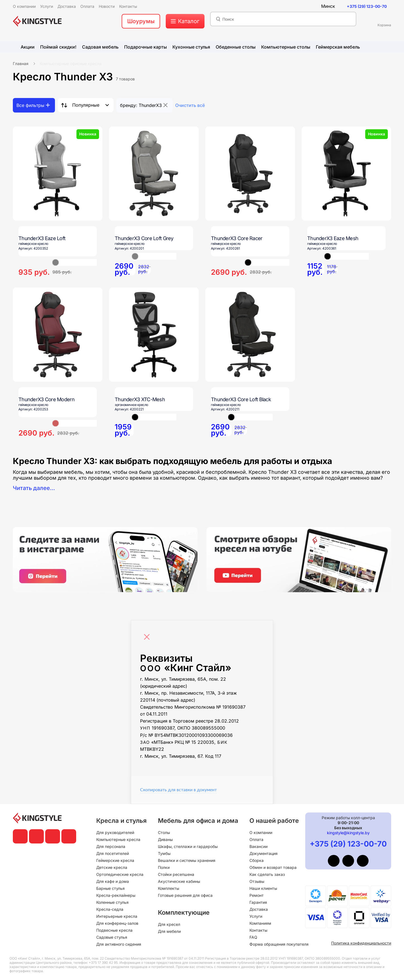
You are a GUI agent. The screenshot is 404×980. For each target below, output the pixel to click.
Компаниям (260, 923)
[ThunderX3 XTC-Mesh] (154, 335)
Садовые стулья (112, 937)
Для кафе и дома (113, 881)
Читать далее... (34, 488)
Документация (264, 853)
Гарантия (258, 902)
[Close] (148, 634)
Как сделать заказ (267, 874)
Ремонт (257, 895)
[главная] (37, 21)
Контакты (258, 930)
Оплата (256, 839)
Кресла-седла (110, 909)
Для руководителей (115, 832)
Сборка (257, 860)
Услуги (256, 916)
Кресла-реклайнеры (116, 895)
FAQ (253, 937)
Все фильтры (30, 105)
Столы (164, 832)
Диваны (165, 839)
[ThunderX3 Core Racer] (250, 174)
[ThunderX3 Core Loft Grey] (154, 174)
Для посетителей (113, 853)
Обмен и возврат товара (273, 867)
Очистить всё (190, 105)
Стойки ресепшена (176, 874)
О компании (261, 832)
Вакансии (258, 846)
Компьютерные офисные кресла (71, 64)
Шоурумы (141, 21)
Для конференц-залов (117, 923)
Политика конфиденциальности (361, 943)
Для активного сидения (119, 944)
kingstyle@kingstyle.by (348, 833)
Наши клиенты (263, 888)
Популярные (86, 105)
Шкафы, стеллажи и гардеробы (188, 846)
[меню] (185, 21)
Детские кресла (112, 867)
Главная (21, 64)
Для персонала (111, 846)
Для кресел (169, 924)
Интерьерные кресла (117, 916)
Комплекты (169, 888)
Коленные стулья (112, 902)
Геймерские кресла (115, 860)
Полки (164, 867)
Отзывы (257, 881)
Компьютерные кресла (118, 839)
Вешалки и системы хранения (187, 860)
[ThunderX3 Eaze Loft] (58, 174)
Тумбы (164, 853)
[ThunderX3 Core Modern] (58, 335)
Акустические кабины (179, 881)
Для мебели (169, 931)
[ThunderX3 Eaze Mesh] (346, 174)
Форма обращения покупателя (279, 944)
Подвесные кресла (114, 930)
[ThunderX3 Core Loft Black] (250, 335)
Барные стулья (110, 888)
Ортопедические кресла (120, 874)
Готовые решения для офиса (185, 895)
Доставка (259, 909)
